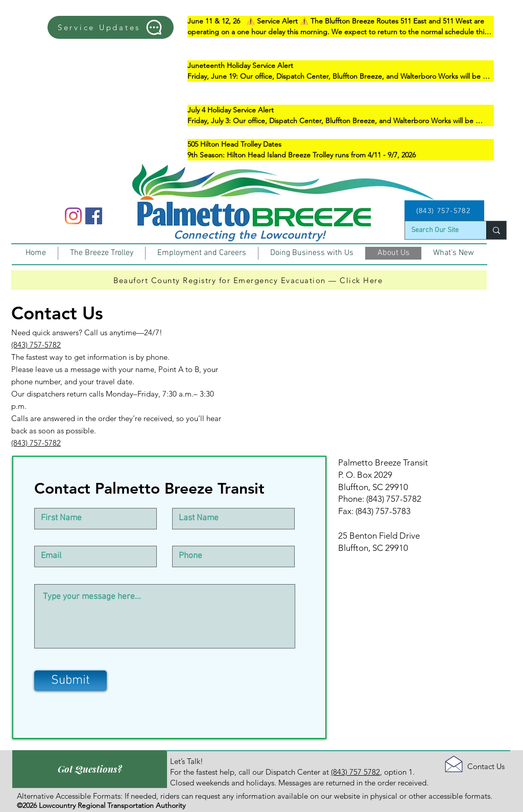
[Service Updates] (111, 27)
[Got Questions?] (90, 769)
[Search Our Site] (438, 230)
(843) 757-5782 (36, 345)
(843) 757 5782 (355, 772)
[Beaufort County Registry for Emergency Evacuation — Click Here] (249, 280)
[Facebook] (94, 216)
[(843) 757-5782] (444, 211)
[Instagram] (73, 216)
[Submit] (70, 681)
